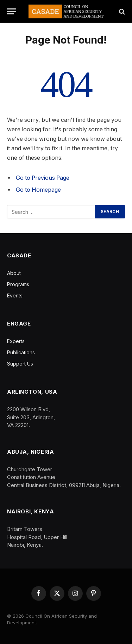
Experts (16, 341)
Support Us (20, 364)
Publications (21, 352)
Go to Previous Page (43, 178)
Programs (18, 284)
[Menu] (12, 11)
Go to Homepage (38, 190)
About (14, 273)
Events (15, 295)
